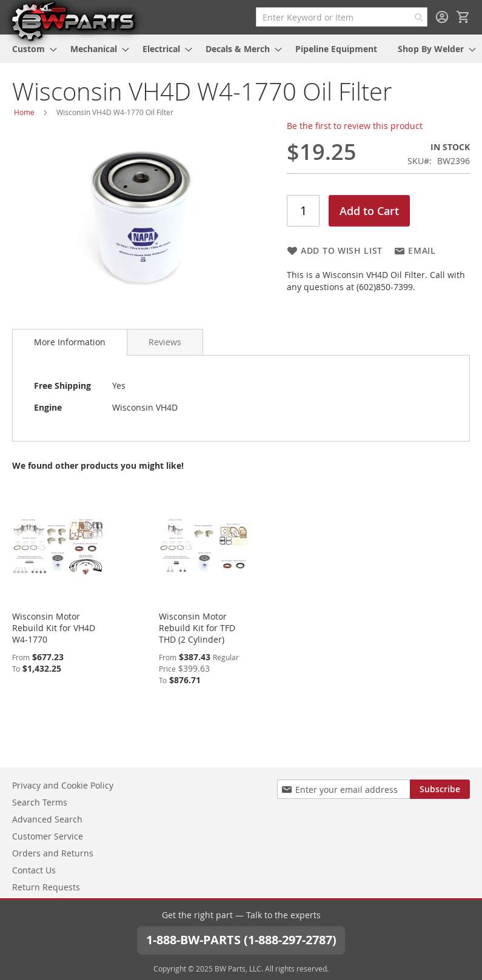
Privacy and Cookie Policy (63, 785)
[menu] (241, 49)
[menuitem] (31, 49)
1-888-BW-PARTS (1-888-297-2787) (241, 940)
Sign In (442, 17)
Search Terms (40, 802)
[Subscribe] (440, 789)
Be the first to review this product (355, 126)
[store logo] (73, 21)
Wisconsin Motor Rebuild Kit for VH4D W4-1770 (54, 628)
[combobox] (342, 17)
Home (24, 112)
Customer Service (48, 836)
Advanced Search (47, 819)
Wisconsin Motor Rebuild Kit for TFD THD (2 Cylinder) (197, 628)
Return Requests (46, 887)
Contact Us (34, 870)
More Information (70, 342)
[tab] (70, 342)
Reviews (165, 342)
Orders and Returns (53, 853)
